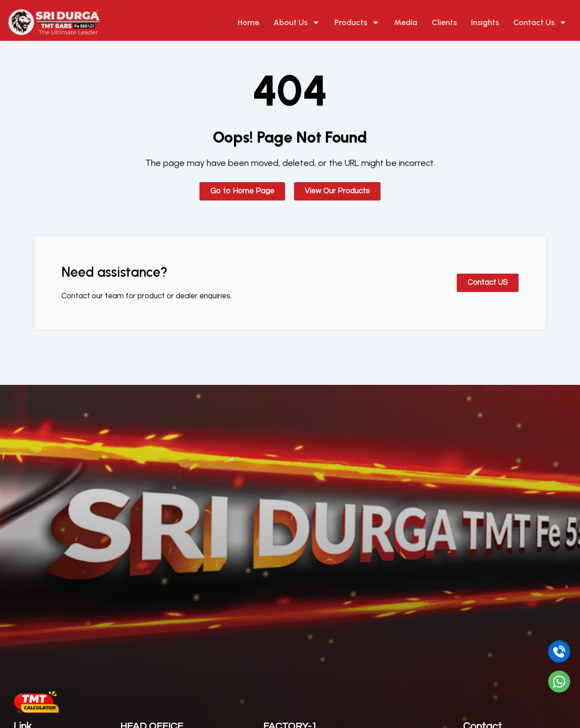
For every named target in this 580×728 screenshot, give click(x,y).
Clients (444, 22)
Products (357, 22)
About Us (297, 22)
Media (406, 22)
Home (248, 22)
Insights (485, 22)
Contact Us (540, 22)
